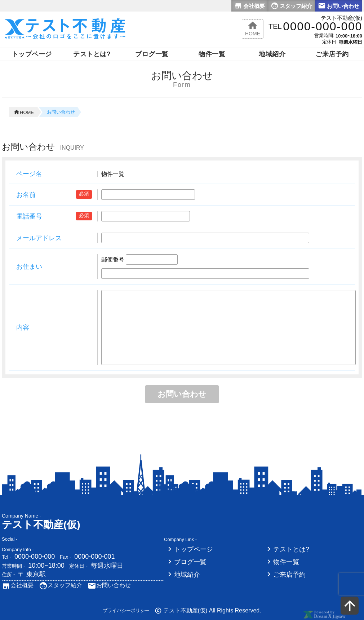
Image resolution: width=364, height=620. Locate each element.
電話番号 (29, 216)
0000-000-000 (35, 557)
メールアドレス (39, 238)
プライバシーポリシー (126, 610)
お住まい (29, 267)
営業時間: (324, 36)
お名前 (26, 195)
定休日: (330, 42)
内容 (23, 327)
